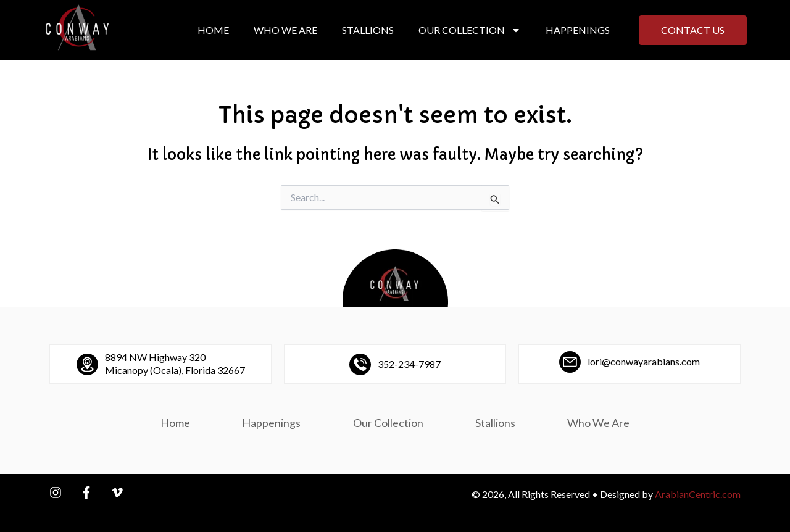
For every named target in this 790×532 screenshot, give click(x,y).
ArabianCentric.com (698, 494)
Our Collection (470, 30)
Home (213, 30)
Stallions (368, 30)
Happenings (578, 30)
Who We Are (285, 30)
